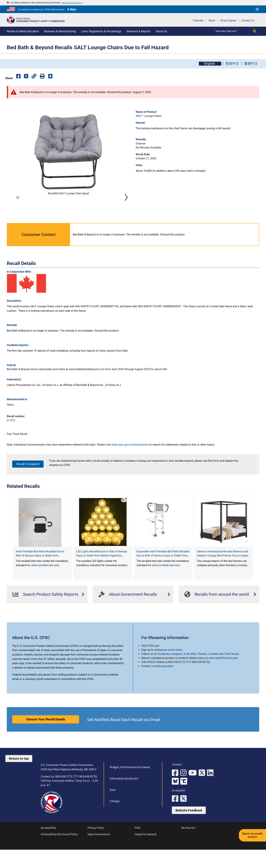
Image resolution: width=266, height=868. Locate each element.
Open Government (99, 855)
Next (126, 208)
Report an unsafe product (253, 832)
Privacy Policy (96, 848)
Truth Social (231, 675)
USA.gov (115, 822)
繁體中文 (251, 64)
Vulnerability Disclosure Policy (59, 855)
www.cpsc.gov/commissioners (130, 466)
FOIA (137, 848)
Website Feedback (189, 831)
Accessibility (48, 848)
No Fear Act (188, 848)
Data (112, 811)
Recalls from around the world (217, 615)
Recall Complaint (28, 485)
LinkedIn (213, 675)
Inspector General (145, 855)
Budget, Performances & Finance (130, 788)
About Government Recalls (128, 615)
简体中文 (232, 64)
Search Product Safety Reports (45, 615)
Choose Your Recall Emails (46, 740)
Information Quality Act (124, 800)
